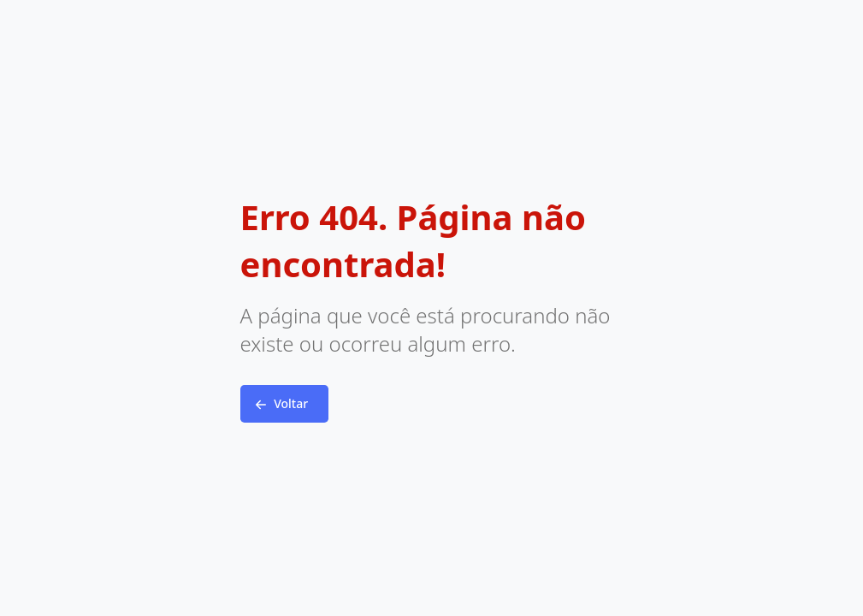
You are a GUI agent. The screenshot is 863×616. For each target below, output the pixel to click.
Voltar (280, 405)
